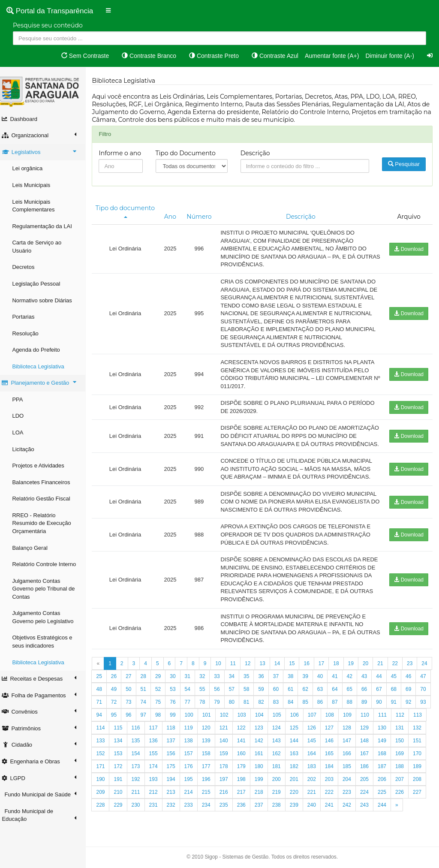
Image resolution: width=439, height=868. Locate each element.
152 (175, 769)
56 (251, 705)
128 (422, 744)
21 (385, 679)
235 (298, 821)
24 (104, 692)
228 (175, 821)
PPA (22, 399)
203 (404, 795)
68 (104, 718)
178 (298, 782)
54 (221, 705)
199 (334, 795)
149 (123, 769)
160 (316, 769)
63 (354, 705)
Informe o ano (125, 153)
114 (175, 744)
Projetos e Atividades (43, 466)
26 (133, 692)
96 (192, 731)
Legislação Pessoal (41, 284)
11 (237, 679)
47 (118, 705)
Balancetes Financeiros (46, 482)
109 (411, 731)
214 (263, 808)
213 (246, 808)
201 (369, 795)
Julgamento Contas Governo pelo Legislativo (47, 617)
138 (263, 756)
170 (158, 782)
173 (210, 782)
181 (351, 782)
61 (324, 705)
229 (193, 821)
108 (393, 731)
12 (252, 679)
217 (316, 808)
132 (158, 756)
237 (334, 821)
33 (236, 692)
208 (158, 808)
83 (324, 718)
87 (383, 718)
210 (193, 808)
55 (236, 705)
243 (105, 834)
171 (175, 782)
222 (404, 808)
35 (266, 692)
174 (228, 782)
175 (246, 782)
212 (228, 808)
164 (387, 769)
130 (123, 756)
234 (281, 821)
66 (398, 705)
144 (369, 756)
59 (295, 705)
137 (246, 756)
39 (324, 692)
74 (192, 718)
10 (223, 679)
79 (266, 718)
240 (387, 821)
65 (383, 705)
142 (334, 756)
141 (316, 756)
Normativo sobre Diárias (47, 300)
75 (207, 718)
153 (193, 769)
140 (298, 756)
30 (192, 692)
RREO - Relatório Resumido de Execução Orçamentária (46, 523)
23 (414, 679)
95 (177, 731)
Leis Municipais (36, 185)
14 (281, 679)
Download (409, 249)
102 (288, 731)
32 (221, 692)
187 (123, 795)
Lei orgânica (32, 168)
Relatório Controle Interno (49, 564)
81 (295, 718)
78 (251, 718)
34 (251, 692)
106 (358, 731)
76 (221, 718)
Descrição (258, 153)
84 (339, 718)
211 (210, 808)
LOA (22, 432)
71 (148, 718)
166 (422, 769)
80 (280, 718)
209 (175, 808)
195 (263, 795)
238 (351, 821)
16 (311, 679)
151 (158, 769)
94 (162, 731)
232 (246, 821)
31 (207, 692)
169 (140, 782)
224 (105, 821)
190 (175, 795)
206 (123, 808)
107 (376, 731)
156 (246, 769)
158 (281, 769)
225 (123, 821)
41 (354, 692)
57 (266, 705)
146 (404, 756)
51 (177, 705)
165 (404, 769)
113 (158, 744)
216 (298, 808)
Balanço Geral (34, 548)
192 (210, 795)
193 (228, 795)
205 (105, 808)
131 (140, 756)
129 (105, 756)
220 (369, 808)
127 (404, 744)
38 (310, 692)
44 (398, 692)
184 (404, 782)
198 (316, 795)
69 (118, 718)
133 (175, 756)
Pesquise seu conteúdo (48, 25)
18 (341, 679)
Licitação (28, 449)
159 (298, 769)
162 (351, 769)
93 (148, 731)
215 (281, 808)
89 (413, 718)
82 (310, 718)
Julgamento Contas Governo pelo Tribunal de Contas (48, 589)
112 (140, 744)
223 (422, 808)
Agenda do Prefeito (41, 350)
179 (316, 782)
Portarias (28, 317)
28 (162, 692)
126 (387, 744)
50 (162, 705)
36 (280, 692)
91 (118, 731)
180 (334, 782)
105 (340, 731)
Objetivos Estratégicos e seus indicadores (47, 642)
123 (334, 744)
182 (369, 782)
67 (413, 705)
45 (413, 692)
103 (305, 731)
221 (387, 808)
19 (355, 679)
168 (123, 782)
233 (263, 821)
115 (193, 744)
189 (158, 795)
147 (422, 756)
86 (368, 718)
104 (323, 731)
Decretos (28, 267)
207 (140, 808)
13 (267, 679)
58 (280, 705)
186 (105, 795)
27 (148, 692)
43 (383, 692)
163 (369, 769)
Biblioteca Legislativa (43, 366)
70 (133, 718)
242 (422, 821)
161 (334, 769)
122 (316, 744)
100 (253, 731)
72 (162, 718)
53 (207, 705)
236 (316, 821)
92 (133, 731)
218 (334, 808)
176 (263, 782)
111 (123, 744)
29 (177, 692)
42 (368, 692)
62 (339, 705)
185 (422, 782)
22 (399, 679)
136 (228, 756)
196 (281, 795)
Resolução (30, 333)
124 (351, 744)
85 (354, 718)
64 (368, 705)
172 (193, 782)
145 (387, 756)
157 (263, 769)
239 (369, 821)
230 (210, 821)
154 (210, 769)
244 (123, 834)
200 (351, 795)
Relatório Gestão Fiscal (46, 499)
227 (158, 821)
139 (281, 756)
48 (133, 705)
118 (246, 744)
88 (398, 718)
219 (351, 808)
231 (228, 821)
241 (404, 821)
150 (140, 769)
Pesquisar (404, 164)
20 (370, 679)
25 (118, 692)
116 (210, 744)
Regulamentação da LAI (47, 226)
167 (105, 782)
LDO (23, 416)
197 (298, 795)
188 (140, 795)
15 (296, 679)
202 (387, 795)
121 (298, 744)
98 (221, 731)
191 (193, 795)
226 (140, 821)
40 (339, 692)
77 (236, 718)
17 (326, 679)
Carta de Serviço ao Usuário (41, 247)
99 (236, 731)
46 (104, 705)
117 (228, 744)
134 (193, 756)
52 (192, 705)
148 (105, 769)
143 (351, 756)
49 (148, 705)
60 (310, 705)
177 (281, 782)
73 (177, 718)
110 (105, 744)
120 (281, 744)
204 (422, 795)
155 (228, 769)
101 (270, 731)
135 (210, 756)
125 (369, 744)
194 (246, 795)
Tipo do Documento (189, 153)
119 (263, 744)
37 (295, 692)
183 (387, 782)
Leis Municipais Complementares (38, 206)
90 (104, 731)
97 (207, 731)
